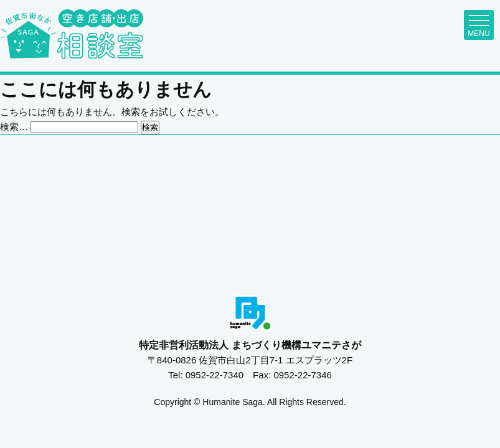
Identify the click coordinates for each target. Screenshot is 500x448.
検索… (14, 127)
